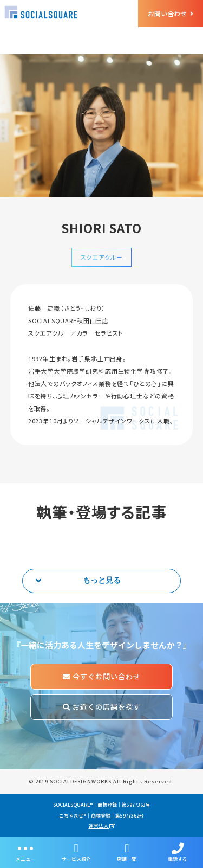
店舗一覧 (127, 853)
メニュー (25, 853)
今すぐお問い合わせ (102, 676)
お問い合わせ (171, 13)
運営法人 (102, 826)
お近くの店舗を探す (102, 707)
